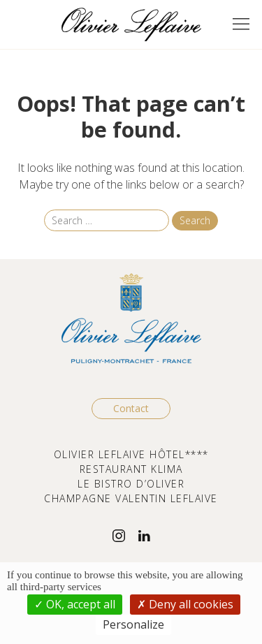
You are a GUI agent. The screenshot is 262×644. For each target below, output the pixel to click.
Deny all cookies (185, 604)
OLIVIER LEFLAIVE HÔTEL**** (131, 454)
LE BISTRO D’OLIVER (131, 484)
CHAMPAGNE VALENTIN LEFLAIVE (131, 498)
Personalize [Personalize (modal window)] (133, 624)
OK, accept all (75, 604)
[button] (241, 24)
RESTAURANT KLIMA (131, 469)
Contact (131, 408)
